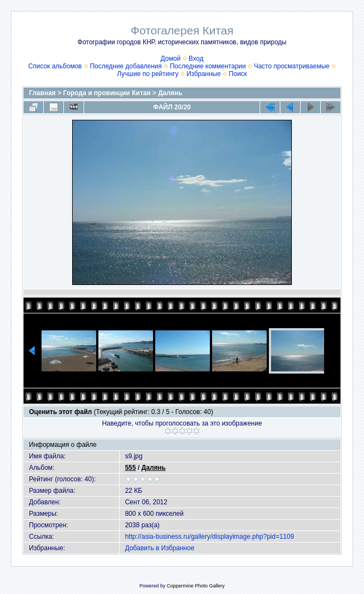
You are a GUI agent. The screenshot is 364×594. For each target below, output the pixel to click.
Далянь (170, 93)
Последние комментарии (208, 66)
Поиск (238, 74)
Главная (42, 93)
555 (131, 468)
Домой (171, 59)
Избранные (204, 74)
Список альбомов (55, 66)
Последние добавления (126, 66)
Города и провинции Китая (107, 93)
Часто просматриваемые (292, 66)
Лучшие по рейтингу (148, 74)
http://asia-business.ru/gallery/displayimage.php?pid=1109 (210, 537)
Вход (196, 59)
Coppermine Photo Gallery (196, 586)
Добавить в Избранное (160, 548)
